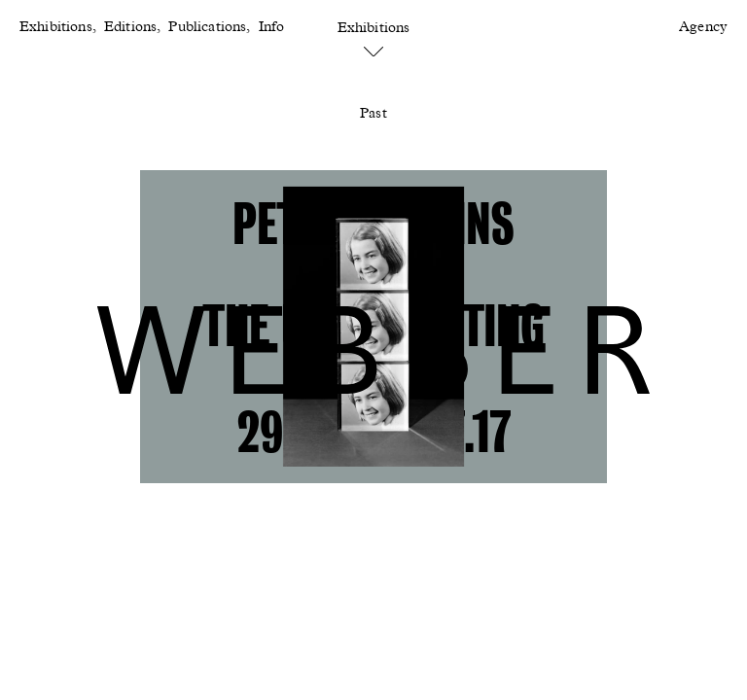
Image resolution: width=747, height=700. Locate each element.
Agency (703, 27)
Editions (130, 27)
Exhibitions (56, 27)
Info (272, 27)
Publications (207, 27)
